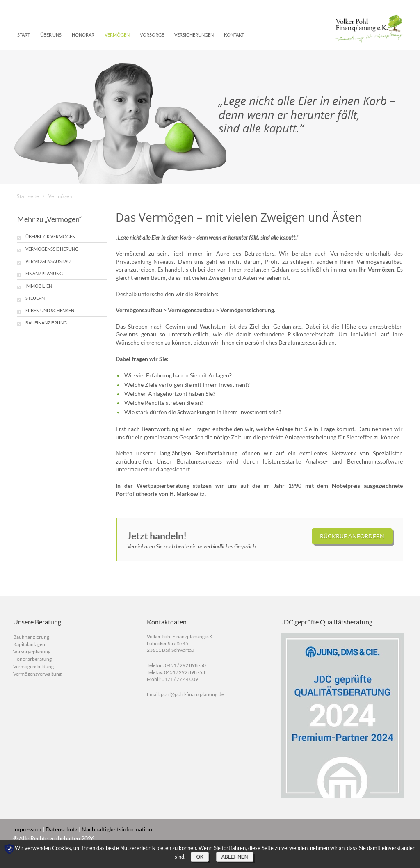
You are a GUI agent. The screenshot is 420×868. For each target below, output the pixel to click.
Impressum (27, 829)
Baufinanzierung (46, 323)
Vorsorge (152, 35)
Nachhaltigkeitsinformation (117, 829)
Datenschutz (62, 829)
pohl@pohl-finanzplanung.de (192, 694)
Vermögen (117, 35)
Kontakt (234, 35)
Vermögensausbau (48, 261)
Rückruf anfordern (352, 536)
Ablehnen (235, 857)
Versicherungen (194, 35)
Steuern (35, 298)
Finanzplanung (44, 273)
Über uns (51, 35)
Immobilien (39, 286)
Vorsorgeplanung (32, 652)
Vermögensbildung (33, 666)
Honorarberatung (32, 659)
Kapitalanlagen (29, 644)
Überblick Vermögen (50, 236)
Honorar (83, 35)
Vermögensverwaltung (37, 674)
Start (24, 35)
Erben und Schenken (50, 310)
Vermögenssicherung (52, 249)
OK (200, 857)
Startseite (28, 196)
